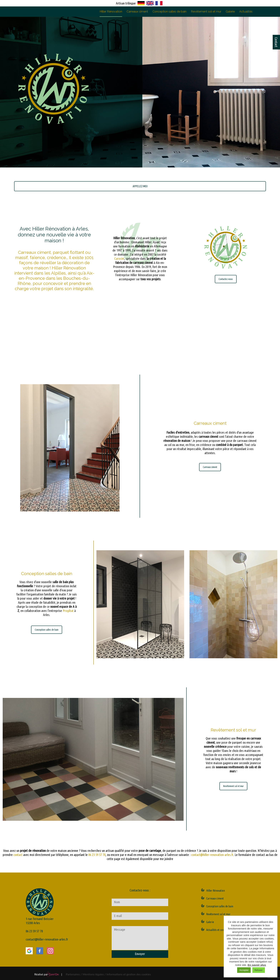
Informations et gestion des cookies (129, 974)
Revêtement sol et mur (206, 12)
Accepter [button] (244, 970)
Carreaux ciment (137, 12)
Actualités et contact (217, 930)
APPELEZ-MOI (140, 186)
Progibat (68, 588)
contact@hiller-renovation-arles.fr (212, 855)
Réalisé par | (48, 974)
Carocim (119, 220)
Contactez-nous (226, 279)
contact (18, 855)
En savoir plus (257, 965)
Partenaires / (74, 974)
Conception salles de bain (169, 12)
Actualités (246, 12)
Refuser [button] (259, 970)
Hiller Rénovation (111, 12)
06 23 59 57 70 (97, 855)
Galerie (230, 12)
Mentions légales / (94, 974)
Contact (276, 42)
